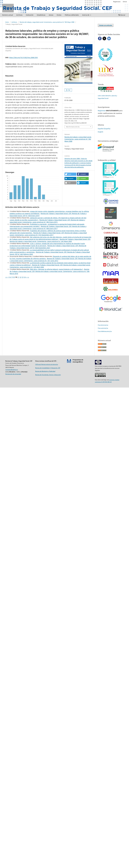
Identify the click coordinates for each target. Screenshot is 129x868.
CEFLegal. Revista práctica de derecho (47, 364)
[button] (70, 174)
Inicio (7, 22)
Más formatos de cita (73, 127)
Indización (30, 15)
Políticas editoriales (72, 15)
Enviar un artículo (106, 25)
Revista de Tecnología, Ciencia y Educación (48, 375)
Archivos (19, 15)
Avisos (51, 15)
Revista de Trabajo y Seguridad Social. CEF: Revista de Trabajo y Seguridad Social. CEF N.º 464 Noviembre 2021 (48, 247)
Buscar (122, 15)
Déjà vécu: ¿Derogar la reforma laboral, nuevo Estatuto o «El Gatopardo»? (57, 269)
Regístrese (102, 111)
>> (28, 277)
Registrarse (117, 2)
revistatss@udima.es (12, 370)
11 (18, 277)
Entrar (125, 2)
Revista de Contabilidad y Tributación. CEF (48, 368)
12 (20, 277)
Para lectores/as (103, 325)
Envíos (59, 15)
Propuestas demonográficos (78, 361)
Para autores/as (103, 328)
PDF (69, 90)
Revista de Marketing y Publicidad (45, 371)
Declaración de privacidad (13, 374)
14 (25, 277)
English (101, 132)
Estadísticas (41, 15)
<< (6, 277)
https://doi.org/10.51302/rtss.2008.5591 (24, 58)
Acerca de (86, 15)
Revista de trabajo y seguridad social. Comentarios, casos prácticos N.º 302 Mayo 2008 (47, 22)
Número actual (8, 15)
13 (23, 277)
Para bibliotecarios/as (105, 331)
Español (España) (104, 129)
